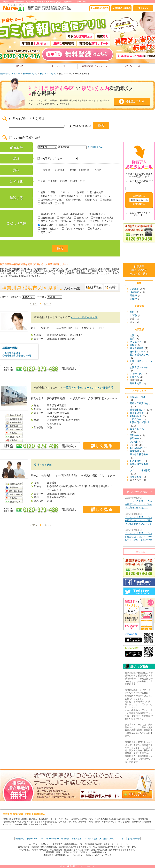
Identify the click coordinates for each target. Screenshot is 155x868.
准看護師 (58, 170)
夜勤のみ (80, 221)
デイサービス (74, 200)
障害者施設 (45, 203)
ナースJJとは (58, 66)
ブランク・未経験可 (73, 229)
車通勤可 (62, 225)
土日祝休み (81, 218)
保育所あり (95, 229)
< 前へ (34, 304)
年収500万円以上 (48, 214)
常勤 (42, 181)
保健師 (84, 170)
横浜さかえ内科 (43, 465)
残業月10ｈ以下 (48, 221)
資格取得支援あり (49, 229)
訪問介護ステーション (98, 196)
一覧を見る (139, 552)
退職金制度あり (96, 214)
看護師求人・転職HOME (26, 839)
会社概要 (65, 839)
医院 (52, 192)
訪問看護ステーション (51, 200)
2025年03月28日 (139, 519)
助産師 (72, 170)
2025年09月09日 (139, 503)
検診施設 (106, 200)
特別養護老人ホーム (71, 196)
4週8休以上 (64, 218)
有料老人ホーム (47, 196)
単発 (74, 181)
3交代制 (108, 221)
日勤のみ (66, 221)
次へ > (47, 304)
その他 (96, 170)
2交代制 (94, 221)
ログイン (122, 839)
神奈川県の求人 (30, 74)
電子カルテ (45, 232)
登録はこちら (135, 101)
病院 (42, 192)
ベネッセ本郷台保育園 (84, 317)
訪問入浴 (91, 200)
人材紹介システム (107, 839)
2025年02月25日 (139, 537)
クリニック (65, 192)
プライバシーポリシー (136, 66)
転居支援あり (102, 225)
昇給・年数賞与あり (73, 214)
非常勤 (53, 181)
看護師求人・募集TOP (10, 74)
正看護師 (44, 170)
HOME (20, 66)
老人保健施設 (95, 192)
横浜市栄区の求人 (48, 74)
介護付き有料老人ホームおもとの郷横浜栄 (88, 388)
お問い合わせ (134, 839)
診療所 (80, 192)
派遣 (64, 181)
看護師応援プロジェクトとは (97, 66)
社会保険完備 (46, 218)
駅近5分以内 (46, 225)
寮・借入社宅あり (81, 225)
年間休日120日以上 (102, 218)
